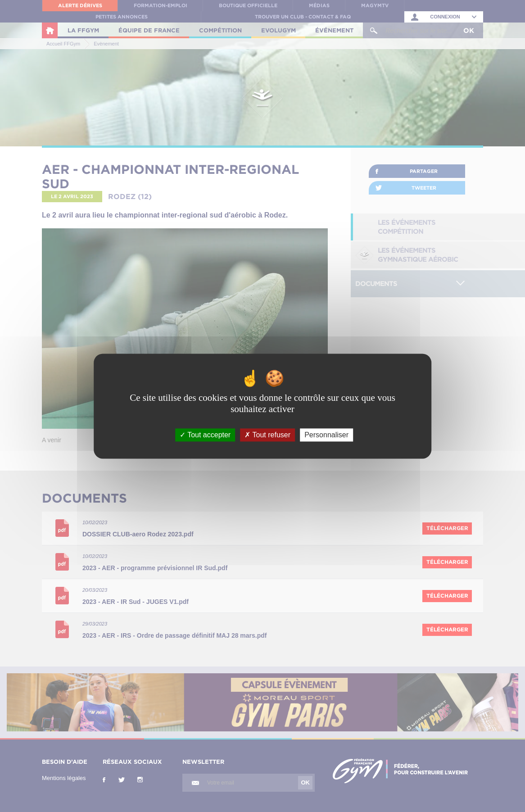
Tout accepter (205, 435)
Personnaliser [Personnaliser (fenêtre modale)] (326, 435)
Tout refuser (267, 435)
